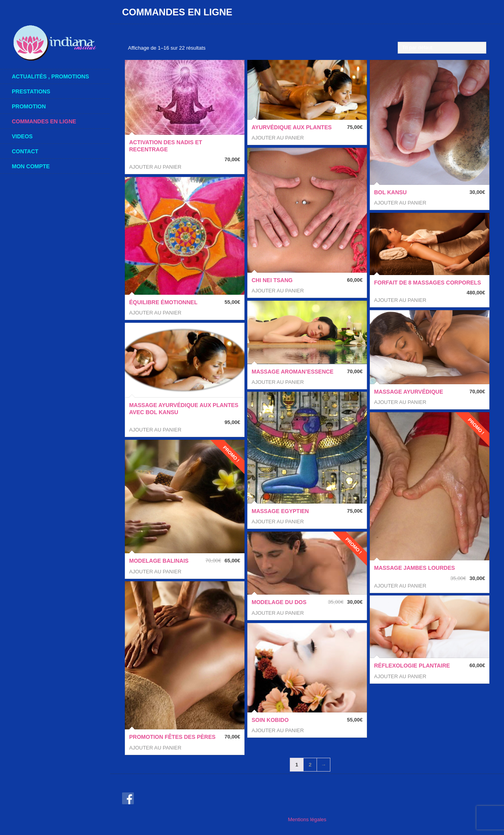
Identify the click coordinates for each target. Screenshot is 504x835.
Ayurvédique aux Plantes (292, 127)
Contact (25, 151)
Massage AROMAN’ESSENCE (293, 372)
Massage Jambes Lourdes (414, 568)
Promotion (29, 106)
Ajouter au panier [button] (155, 167)
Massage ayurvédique (409, 392)
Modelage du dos (279, 602)
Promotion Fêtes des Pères (172, 737)
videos (22, 136)
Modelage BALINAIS (159, 561)
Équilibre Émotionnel (163, 302)
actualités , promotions (50, 76)
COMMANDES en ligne (58, 121)
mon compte (58, 166)
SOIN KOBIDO (270, 720)
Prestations (31, 91)
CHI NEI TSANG (272, 280)
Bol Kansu (390, 192)
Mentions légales (307, 819)
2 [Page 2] (310, 765)
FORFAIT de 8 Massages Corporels (427, 283)
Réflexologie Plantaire (412, 666)
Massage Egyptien (280, 511)
